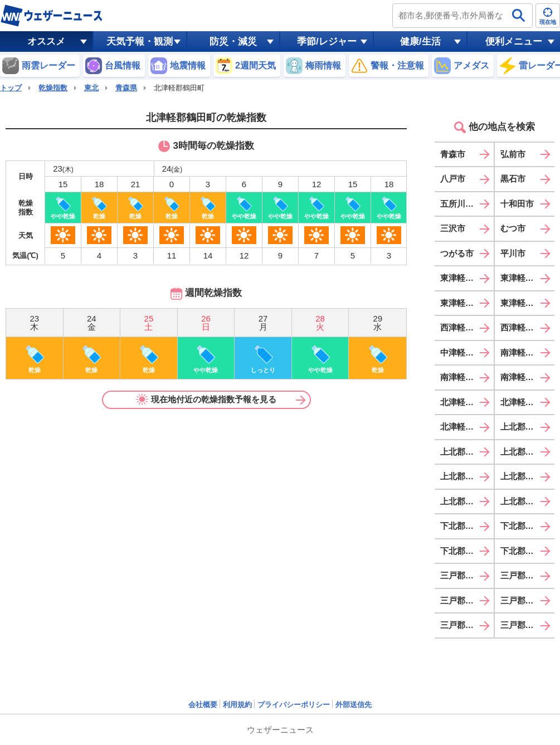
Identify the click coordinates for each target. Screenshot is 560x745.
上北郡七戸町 (465, 452)
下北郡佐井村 (525, 551)
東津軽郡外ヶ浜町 (528, 303)
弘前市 (513, 154)
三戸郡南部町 (525, 600)
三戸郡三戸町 (465, 575)
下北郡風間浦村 (467, 551)
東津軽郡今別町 (528, 278)
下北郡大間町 (465, 526)
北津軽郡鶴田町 (528, 402)
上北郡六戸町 (525, 452)
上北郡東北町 (525, 476)
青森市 (453, 154)
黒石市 (513, 179)
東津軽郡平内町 (467, 278)
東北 (91, 88)
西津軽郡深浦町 (528, 327)
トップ (11, 88)
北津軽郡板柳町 (467, 402)
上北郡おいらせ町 (528, 501)
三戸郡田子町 (465, 600)
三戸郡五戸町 (525, 575)
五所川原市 (461, 204)
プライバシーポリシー (294, 705)
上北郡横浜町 (465, 476)
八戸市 (453, 179)
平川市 (513, 253)
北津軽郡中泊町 (467, 427)
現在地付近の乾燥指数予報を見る (206, 400)
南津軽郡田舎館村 (528, 377)
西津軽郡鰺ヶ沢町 (467, 327)
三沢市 (453, 228)
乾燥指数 (53, 88)
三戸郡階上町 (465, 625)
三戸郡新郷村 (525, 625)
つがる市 (457, 253)
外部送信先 (354, 705)
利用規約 (237, 705)
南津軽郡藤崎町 (528, 352)
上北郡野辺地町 (528, 427)
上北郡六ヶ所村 (467, 501)
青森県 (126, 88)
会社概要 (203, 705)
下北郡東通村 (525, 526)
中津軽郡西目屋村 (467, 352)
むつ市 (513, 228)
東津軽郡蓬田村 (467, 303)
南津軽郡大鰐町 (467, 377)
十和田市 (517, 204)
